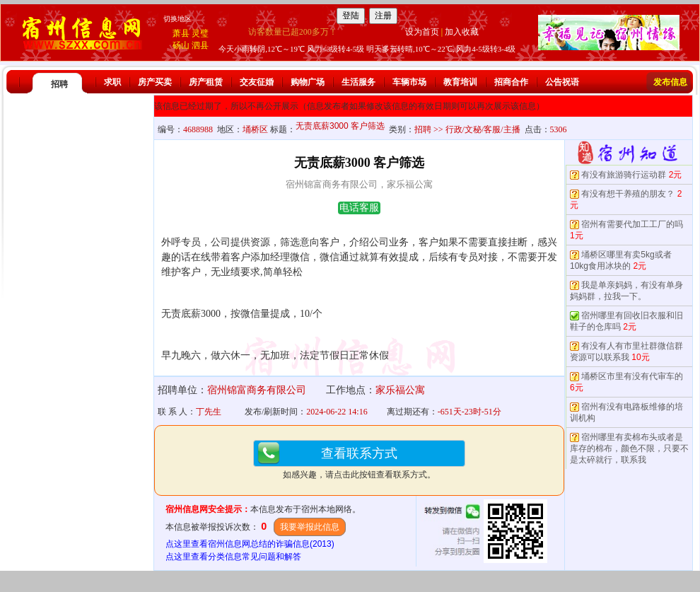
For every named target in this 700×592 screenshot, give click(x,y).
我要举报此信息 (310, 527)
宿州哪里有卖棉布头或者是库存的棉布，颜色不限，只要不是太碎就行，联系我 (629, 448)
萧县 (181, 33)
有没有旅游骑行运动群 (624, 175)
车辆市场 (409, 82)
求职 (112, 82)
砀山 (181, 45)
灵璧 (200, 33)
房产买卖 (155, 82)
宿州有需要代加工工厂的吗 (632, 224)
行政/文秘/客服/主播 (483, 129)
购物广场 (308, 82)
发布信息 (670, 82)
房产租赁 (206, 82)
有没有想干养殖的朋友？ (628, 194)
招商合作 (511, 82)
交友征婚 (257, 82)
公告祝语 (562, 82)
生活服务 (358, 82)
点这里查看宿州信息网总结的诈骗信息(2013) (250, 544)
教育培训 (460, 82)
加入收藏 (462, 32)
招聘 (59, 84)
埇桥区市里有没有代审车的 (632, 376)
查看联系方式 (359, 453)
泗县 (200, 45)
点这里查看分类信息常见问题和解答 (233, 557)
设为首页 (422, 32)
